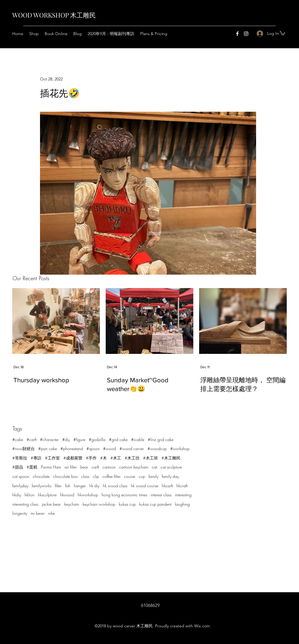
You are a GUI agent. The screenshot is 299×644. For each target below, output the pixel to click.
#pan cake (48, 448)
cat (154, 467)
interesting (183, 495)
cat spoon (21, 476)
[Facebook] (237, 34)
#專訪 (36, 458)
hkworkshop (88, 495)
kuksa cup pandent (155, 504)
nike (52, 513)
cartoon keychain (134, 467)
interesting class (25, 504)
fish (68, 486)
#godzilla (97, 439)
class (85, 476)
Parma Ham (51, 467)
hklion (29, 495)
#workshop (180, 448)
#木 (104, 458)
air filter (71, 467)
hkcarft (167, 486)
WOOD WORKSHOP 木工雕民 (54, 15)
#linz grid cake (161, 439)
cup (142, 476)
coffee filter (112, 476)
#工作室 (52, 458)
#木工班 (151, 458)
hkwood (67, 495)
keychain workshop (99, 504)
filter (58, 486)
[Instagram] (246, 34)
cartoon (109, 467)
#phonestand (72, 448)
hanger (80, 486)
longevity (20, 513)
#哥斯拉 (20, 458)
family (153, 476)
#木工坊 (132, 458)
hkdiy (17, 495)
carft (95, 467)
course (130, 476)
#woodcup (157, 448)
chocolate (41, 476)
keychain (72, 504)
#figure (79, 439)
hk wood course (145, 486)
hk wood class (115, 486)
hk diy (94, 486)
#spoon (93, 448)
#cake (18, 439)
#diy (66, 439)
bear (84, 467)
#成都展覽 (73, 458)
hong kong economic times (124, 495)
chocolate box (65, 476)
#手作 (91, 458)
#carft (32, 439)
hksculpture (47, 495)
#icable (138, 439)
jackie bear (51, 504)
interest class (161, 495)
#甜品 (18, 467)
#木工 (116, 458)
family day (170, 476)
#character (49, 439)
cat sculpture (171, 467)
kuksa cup (127, 504)
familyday (20, 486)
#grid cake (118, 439)
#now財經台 (24, 448)
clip (96, 476)
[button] (282, 33)
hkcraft (182, 486)
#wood (109, 448)
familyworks (42, 486)
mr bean (38, 513)
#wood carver (132, 448)
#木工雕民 (171, 458)
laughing (182, 504)
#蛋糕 (32, 467)
